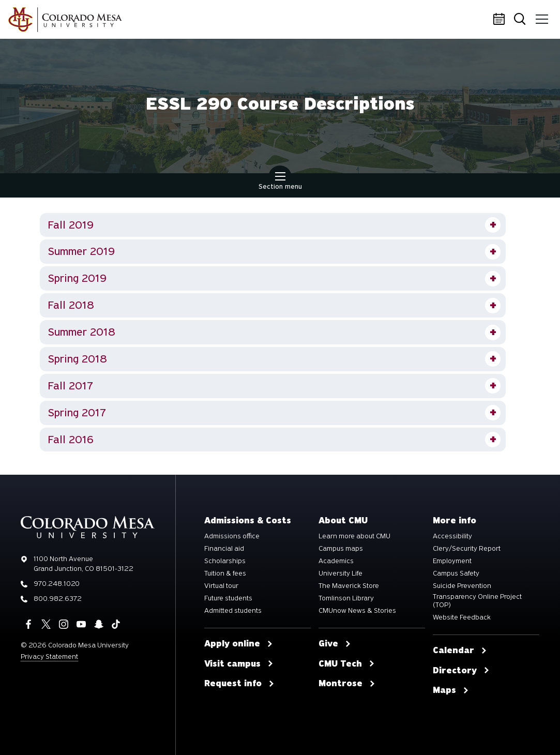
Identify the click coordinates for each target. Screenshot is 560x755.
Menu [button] (540, 16)
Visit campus (239, 664)
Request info (239, 684)
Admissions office (232, 536)
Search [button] (521, 20)
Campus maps (341, 549)
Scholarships (225, 561)
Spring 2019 (77, 278)
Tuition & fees (225, 573)
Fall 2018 (71, 305)
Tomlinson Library (346, 598)
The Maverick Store (349, 586)
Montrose (347, 684)
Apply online (239, 644)
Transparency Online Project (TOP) (477, 601)
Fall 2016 (71, 440)
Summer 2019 (81, 251)
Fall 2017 (70, 386)
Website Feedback (462, 617)
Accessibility (452, 536)
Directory (461, 671)
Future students (228, 598)
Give (335, 644)
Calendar (501, 20)
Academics (336, 561)
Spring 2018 (77, 359)
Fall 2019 (71, 225)
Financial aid (224, 549)
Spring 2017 (77, 413)
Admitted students (233, 611)
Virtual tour (221, 586)
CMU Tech (347, 664)
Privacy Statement (49, 656)
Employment (452, 561)
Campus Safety (456, 573)
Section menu (280, 182)
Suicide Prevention (462, 586)
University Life (340, 573)
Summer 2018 (81, 332)
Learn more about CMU (354, 536)
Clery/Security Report (467, 549)
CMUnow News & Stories (357, 611)
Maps (451, 690)
